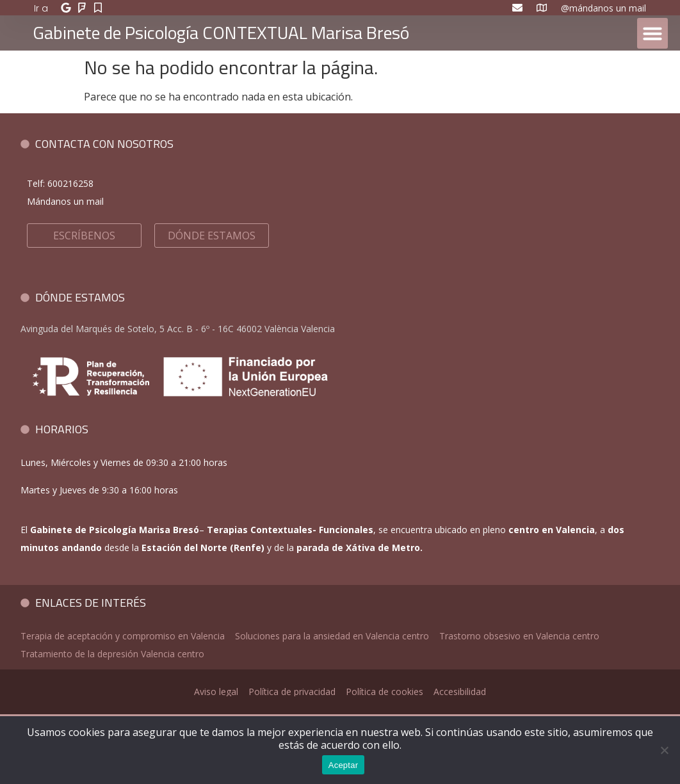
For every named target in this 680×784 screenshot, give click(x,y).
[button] (652, 33)
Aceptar (344, 765)
